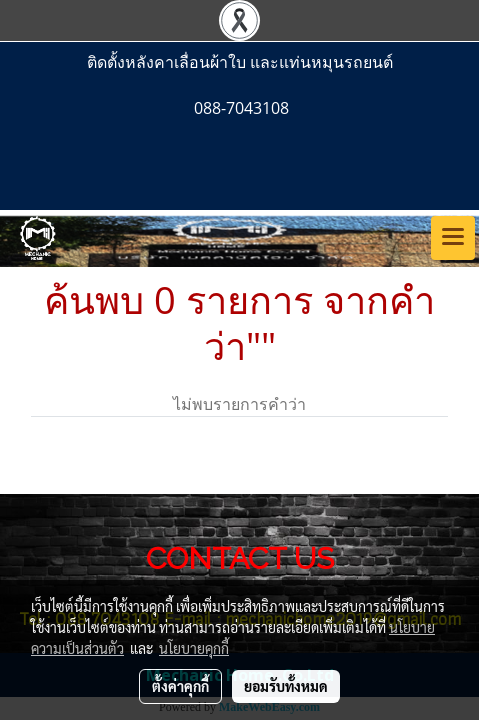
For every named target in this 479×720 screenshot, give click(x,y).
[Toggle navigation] (453, 238)
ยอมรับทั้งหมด (286, 686)
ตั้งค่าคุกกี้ (180, 686)
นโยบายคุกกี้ (194, 648)
